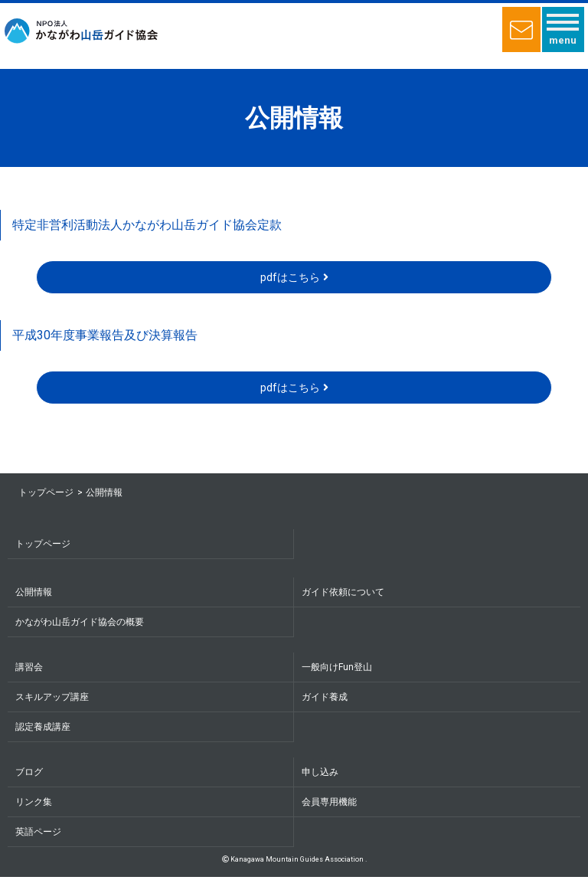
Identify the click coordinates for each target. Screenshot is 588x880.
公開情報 (34, 594)
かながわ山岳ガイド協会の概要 (80, 624)
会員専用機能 (329, 804)
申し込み (320, 774)
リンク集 (34, 804)
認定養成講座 (43, 729)
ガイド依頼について (343, 594)
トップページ (46, 495)
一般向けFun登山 (337, 669)
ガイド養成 (325, 699)
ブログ (29, 774)
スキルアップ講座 (52, 699)
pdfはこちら (290, 280)
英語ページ (38, 834)
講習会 (29, 669)
